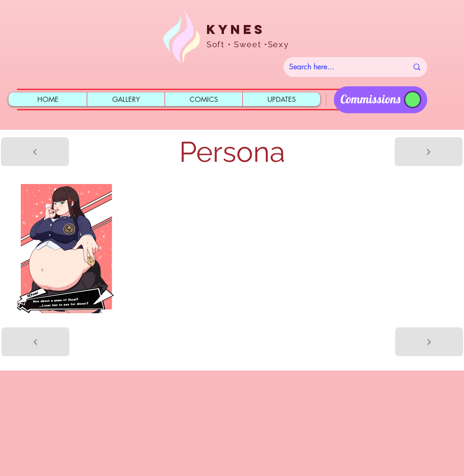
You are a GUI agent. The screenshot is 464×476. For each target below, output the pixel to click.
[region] (381, 100)
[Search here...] (341, 67)
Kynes (236, 29)
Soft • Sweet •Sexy (248, 44)
